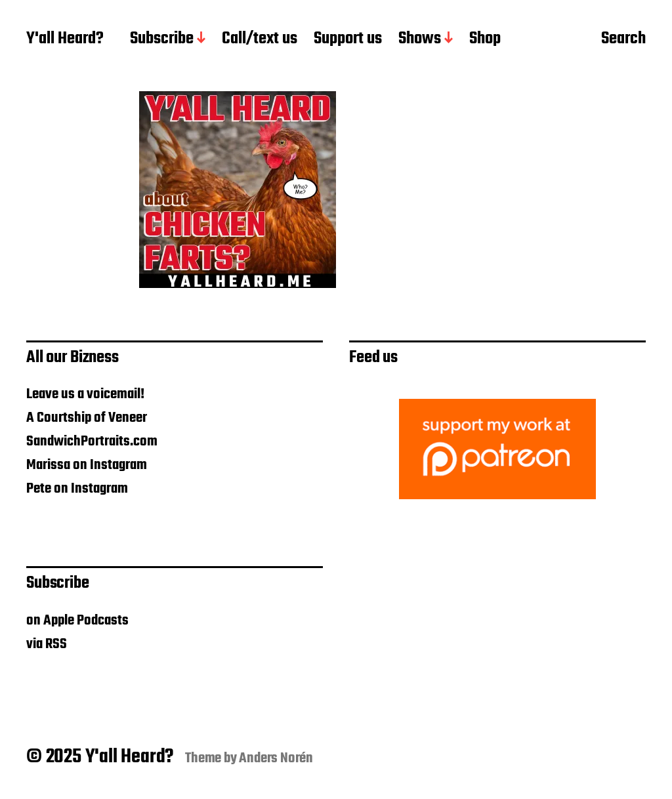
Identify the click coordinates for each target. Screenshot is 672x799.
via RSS (47, 644)
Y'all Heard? (65, 39)
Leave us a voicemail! (85, 394)
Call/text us (260, 39)
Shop (485, 39)
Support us (348, 39)
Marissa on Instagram (87, 465)
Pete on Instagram (77, 489)
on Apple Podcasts (77, 621)
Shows (420, 39)
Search (623, 40)
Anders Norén (276, 758)
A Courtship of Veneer (87, 418)
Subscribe (162, 39)
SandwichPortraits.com (92, 441)
